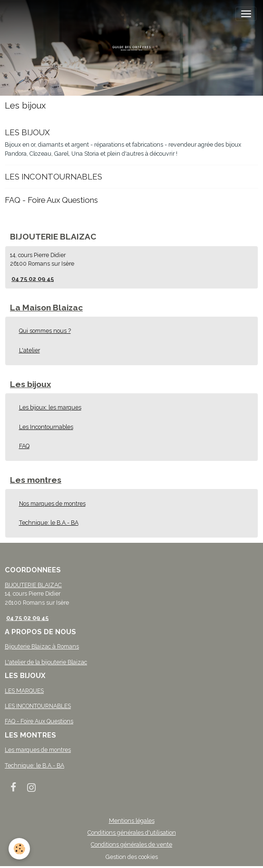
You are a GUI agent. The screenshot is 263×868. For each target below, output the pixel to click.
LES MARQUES (24, 691)
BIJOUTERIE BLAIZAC (33, 585)
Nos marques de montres (52, 504)
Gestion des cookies (132, 857)
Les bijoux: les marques (50, 407)
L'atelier (29, 350)
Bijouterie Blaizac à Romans (42, 646)
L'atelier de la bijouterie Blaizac (46, 662)
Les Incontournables (46, 427)
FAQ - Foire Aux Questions (51, 200)
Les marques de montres (38, 750)
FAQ (24, 446)
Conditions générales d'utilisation (132, 833)
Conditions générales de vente (131, 844)
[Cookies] (19, 849)
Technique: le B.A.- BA (49, 523)
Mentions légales (132, 821)
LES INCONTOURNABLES (54, 177)
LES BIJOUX (27, 132)
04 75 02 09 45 (33, 279)
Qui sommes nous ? (45, 331)
